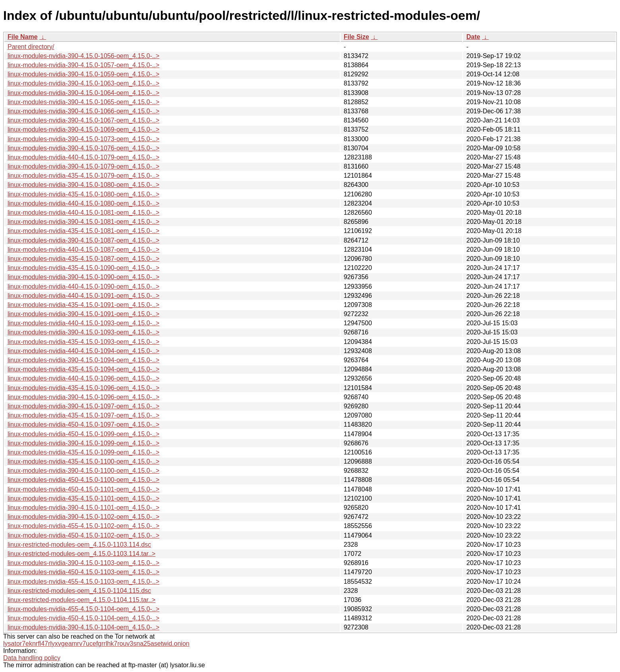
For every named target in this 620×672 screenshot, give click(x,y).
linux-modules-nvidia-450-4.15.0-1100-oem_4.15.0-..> (83, 480)
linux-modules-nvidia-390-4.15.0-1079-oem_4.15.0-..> (83, 166)
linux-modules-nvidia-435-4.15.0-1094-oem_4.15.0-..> (83, 369)
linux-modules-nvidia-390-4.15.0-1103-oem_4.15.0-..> (83, 563)
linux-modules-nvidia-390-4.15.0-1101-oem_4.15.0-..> (83, 508)
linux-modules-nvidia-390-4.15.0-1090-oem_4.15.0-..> (83, 277)
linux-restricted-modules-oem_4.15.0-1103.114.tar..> (81, 554)
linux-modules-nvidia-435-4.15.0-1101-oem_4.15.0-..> (83, 498)
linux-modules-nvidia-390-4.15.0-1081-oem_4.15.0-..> (83, 222)
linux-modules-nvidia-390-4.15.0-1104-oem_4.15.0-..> (83, 627)
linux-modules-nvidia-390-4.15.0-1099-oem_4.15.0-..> (83, 443)
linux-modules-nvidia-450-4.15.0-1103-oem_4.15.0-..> (83, 572)
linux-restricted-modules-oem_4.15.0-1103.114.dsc (79, 545)
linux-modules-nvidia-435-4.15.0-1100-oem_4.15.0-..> (83, 461)
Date (473, 37)
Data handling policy (32, 658)
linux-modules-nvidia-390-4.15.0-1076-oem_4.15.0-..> (83, 148)
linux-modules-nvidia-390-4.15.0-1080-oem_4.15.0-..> (83, 185)
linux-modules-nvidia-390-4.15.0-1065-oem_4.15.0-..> (83, 102)
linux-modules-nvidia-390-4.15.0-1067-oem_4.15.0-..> (83, 120)
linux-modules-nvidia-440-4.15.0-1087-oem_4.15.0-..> (83, 250)
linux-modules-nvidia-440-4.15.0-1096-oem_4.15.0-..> (83, 378)
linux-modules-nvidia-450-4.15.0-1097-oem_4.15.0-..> (83, 424)
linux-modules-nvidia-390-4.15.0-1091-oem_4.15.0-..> (83, 314)
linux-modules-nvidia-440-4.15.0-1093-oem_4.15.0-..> (83, 323)
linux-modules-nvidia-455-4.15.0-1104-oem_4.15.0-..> (83, 609)
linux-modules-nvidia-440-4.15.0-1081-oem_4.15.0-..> (83, 213)
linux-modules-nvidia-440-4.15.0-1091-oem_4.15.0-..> (83, 296)
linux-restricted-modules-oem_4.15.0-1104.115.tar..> (81, 600)
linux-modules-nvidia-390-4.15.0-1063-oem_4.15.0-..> (83, 83)
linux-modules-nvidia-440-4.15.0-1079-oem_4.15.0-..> (83, 157)
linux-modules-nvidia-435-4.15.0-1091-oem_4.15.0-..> (83, 305)
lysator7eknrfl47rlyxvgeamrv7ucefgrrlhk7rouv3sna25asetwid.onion (96, 644)
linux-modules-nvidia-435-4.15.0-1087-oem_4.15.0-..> (83, 259)
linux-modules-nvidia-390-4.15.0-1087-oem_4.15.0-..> (83, 240)
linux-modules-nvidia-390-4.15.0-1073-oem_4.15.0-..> (83, 139)
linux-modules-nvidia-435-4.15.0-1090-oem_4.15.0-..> (83, 268)
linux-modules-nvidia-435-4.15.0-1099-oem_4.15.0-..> (83, 452)
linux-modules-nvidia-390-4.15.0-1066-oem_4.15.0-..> (83, 111)
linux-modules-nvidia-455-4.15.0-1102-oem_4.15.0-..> (83, 526)
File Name (23, 37)
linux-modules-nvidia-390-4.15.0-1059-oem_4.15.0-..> (83, 74)
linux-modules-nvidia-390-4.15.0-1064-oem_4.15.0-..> (83, 93)
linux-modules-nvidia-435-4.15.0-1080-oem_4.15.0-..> (83, 194)
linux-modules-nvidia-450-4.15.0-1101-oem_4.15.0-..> (83, 489)
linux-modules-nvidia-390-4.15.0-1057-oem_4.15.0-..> (83, 65)
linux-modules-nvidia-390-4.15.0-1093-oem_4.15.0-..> (83, 332)
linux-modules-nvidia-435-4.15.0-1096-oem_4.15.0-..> (83, 388)
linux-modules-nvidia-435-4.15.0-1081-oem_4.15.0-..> (83, 231)
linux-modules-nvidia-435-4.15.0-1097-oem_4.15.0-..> (83, 415)
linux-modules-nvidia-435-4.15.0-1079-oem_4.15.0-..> (83, 176)
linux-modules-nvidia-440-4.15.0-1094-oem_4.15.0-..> (83, 351)
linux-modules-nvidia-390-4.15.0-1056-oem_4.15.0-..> (83, 56)
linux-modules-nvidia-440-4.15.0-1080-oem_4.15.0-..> (83, 203)
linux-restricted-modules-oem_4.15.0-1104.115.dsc (79, 591)
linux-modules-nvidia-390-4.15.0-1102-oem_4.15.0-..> (83, 517)
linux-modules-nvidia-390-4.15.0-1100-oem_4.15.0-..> (83, 471)
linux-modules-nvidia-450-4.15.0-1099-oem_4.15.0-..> (83, 434)
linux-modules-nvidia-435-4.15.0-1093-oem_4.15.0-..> (83, 342)
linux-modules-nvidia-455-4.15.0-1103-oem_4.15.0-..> (83, 582)
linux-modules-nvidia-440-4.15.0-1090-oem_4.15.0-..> (83, 286)
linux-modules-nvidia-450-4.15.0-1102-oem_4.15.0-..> (83, 535)
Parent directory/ (31, 47)
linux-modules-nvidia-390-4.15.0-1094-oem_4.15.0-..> (83, 360)
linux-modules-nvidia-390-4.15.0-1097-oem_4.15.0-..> (83, 406)
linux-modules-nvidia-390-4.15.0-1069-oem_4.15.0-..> (83, 129)
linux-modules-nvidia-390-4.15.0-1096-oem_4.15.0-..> (83, 397)
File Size (356, 37)
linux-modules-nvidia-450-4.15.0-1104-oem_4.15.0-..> (83, 618)
